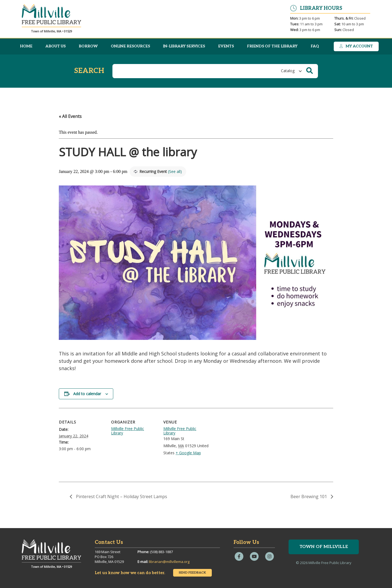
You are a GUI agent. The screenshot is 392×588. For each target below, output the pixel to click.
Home (26, 46)
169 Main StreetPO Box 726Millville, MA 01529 (109, 557)
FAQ (315, 46)
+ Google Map (188, 453)
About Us (56, 46)
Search (89, 71)
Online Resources (130, 46)
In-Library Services (184, 46)
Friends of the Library (272, 46)
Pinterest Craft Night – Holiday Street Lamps (121, 496)
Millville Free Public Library (128, 431)
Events (226, 46)
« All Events (70, 116)
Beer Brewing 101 (309, 496)
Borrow (88, 46)
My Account (356, 46)
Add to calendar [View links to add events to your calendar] (87, 394)
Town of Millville (324, 547)
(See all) (175, 171)
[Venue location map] (244, 445)
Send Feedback (192, 573)
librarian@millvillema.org (169, 562)
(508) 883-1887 (161, 552)
